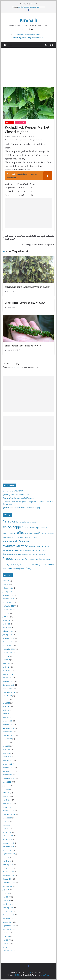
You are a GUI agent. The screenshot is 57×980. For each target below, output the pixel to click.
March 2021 (7, 800)
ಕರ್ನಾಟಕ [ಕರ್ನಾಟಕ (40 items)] (6, 568)
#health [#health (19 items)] (17, 538)
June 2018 (6, 893)
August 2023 (7, 696)
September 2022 (9, 735)
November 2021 (8, 771)
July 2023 (6, 699)
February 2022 (8, 760)
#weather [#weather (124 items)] (38, 559)
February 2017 (8, 951)
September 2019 (9, 854)
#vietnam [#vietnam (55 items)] (29, 559)
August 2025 (7, 610)
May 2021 (6, 793)
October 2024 (8, 645)
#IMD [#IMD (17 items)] (21, 538)
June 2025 (6, 617)
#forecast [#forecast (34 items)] (6, 538)
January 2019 (7, 868)
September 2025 (9, 606)
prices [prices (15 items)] (46, 565)
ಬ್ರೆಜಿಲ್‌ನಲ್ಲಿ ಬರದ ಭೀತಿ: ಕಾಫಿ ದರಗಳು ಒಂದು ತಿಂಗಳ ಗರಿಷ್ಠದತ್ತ (21, 508)
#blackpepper (11, 140)
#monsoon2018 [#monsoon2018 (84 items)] (39, 550)
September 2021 (9, 778)
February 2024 (8, 674)
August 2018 (7, 886)
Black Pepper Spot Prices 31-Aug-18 (38, 244)
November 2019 (8, 847)
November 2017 (8, 918)
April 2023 (6, 710)
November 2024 (8, 642)
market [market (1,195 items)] (34, 564)
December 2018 (8, 872)
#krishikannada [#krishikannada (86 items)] (10, 550)
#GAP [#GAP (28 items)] (12, 538)
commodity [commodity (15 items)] (6, 565)
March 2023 (7, 714)
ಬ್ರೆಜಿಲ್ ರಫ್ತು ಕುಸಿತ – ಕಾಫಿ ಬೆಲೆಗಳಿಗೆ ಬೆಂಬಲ (28, 38)
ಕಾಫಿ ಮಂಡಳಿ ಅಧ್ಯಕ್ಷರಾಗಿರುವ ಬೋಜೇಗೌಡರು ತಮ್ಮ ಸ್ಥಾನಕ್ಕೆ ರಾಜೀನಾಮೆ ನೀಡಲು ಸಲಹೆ (28, 238)
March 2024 (7, 671)
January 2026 (7, 592)
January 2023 (7, 721)
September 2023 (9, 692)
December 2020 (8, 811)
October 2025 (8, 602)
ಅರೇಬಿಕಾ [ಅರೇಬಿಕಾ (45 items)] (51, 565)
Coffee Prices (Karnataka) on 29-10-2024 (25, 303)
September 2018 (9, 883)
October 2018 (8, 879)
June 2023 (6, 703)
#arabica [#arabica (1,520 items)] (9, 521)
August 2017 (7, 929)
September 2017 (9, 926)
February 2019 (8, 865)
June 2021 (6, 789)
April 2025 (6, 624)
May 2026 (6, 581)
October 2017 (8, 922)
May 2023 (6, 707)
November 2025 (8, 599)
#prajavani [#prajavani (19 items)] (25, 554)
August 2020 (7, 818)
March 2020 (7, 832)
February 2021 (8, 803)
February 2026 (8, 588)
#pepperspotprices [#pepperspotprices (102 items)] (12, 554)
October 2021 (8, 775)
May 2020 (6, 825)
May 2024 (6, 663)
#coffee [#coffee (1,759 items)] (19, 533)
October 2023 (8, 689)
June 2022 (6, 746)
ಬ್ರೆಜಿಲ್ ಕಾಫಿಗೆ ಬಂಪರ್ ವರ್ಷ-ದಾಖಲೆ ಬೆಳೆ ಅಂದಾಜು (18, 498)
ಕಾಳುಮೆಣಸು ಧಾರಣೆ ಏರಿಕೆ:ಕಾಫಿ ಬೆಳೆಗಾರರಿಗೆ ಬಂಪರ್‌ (27, 287)
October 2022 (8, 732)
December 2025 (8, 595)
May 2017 (6, 940)
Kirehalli (28, 20)
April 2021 (6, 796)
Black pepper (9, 122)
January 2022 (7, 764)
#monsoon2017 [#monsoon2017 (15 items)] (27, 551)
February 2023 (8, 717)
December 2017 (8, 915)
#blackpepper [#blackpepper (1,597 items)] (13, 527)
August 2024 (7, 653)
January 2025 (7, 635)
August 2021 (7, 782)
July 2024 (6, 656)
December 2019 (8, 843)
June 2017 (6, 936)
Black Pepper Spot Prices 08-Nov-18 (23, 346)
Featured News (20, 122)
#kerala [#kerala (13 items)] (30, 546)
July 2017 (6, 933)
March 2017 (7, 947)
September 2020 (9, 814)
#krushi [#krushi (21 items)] (20, 551)
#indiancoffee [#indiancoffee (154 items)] (30, 537)
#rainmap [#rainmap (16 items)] (42, 554)
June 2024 (6, 660)
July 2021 (6, 786)
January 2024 (7, 678)
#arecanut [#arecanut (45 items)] (20, 522)
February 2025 (8, 631)
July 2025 (6, 613)
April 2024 (6, 667)
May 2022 (6, 750)
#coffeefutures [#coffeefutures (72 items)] (42, 533)
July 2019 (6, 857)
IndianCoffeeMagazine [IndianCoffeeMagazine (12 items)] (16, 565)
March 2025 (7, 627)
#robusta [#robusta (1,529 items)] (9, 558)
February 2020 (8, 836)
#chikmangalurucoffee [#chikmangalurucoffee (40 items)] (38, 527)
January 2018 (7, 911)
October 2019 (8, 850)
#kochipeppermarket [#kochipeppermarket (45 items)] (41, 546)
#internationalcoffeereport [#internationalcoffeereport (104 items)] (16, 541)
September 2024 (9, 649)
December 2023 (8, 681)
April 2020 (6, 829)
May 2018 (6, 897)
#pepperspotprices (36, 140)
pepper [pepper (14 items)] (41, 565)
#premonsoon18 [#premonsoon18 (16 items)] (34, 554)
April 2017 (6, 944)
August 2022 (7, 739)
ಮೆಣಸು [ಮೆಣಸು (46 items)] (23, 568)
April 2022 (6, 753)
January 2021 (7, 807)
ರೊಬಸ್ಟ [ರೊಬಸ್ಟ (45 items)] (28, 568)
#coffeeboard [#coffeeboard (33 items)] (30, 533)
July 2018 (6, 890)
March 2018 (7, 904)
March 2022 (7, 757)
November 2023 (8, 685)
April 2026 (6, 584)
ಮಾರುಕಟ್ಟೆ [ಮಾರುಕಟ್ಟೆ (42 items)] (16, 568)
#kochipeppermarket (23, 140)
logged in (17, 367)
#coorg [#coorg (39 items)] (51, 533)
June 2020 (6, 821)
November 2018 (8, 875)
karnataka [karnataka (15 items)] (25, 565)
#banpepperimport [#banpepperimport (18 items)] (30, 522)
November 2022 (8, 728)
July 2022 (6, 742)
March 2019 (7, 861)
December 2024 (8, 638)
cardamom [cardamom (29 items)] (47, 559)
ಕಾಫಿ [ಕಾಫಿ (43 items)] (11, 568)
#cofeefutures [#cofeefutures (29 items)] (8, 533)
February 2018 (8, 908)
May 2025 (6, 620)
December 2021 (8, 768)
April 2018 (6, 900)
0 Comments (30, 136)
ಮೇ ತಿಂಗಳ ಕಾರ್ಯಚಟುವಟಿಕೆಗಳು (28, 7)
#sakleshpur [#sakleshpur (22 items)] (21, 559)
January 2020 (7, 839)
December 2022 (8, 724)
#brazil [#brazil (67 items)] (26, 527)
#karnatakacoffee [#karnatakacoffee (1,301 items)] (15, 546)
